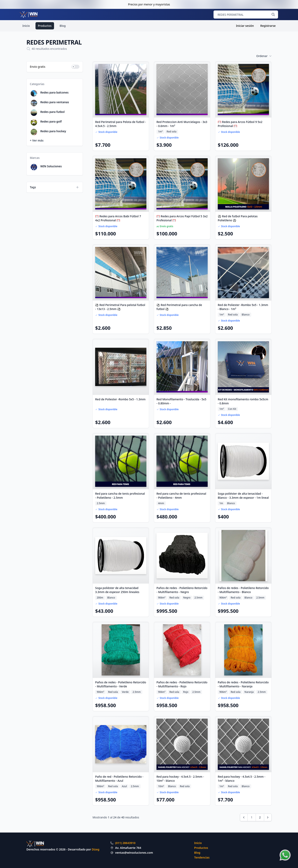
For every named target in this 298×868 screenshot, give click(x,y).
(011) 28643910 (125, 843)
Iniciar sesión (245, 26)
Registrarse (268, 26)
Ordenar (264, 56)
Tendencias (202, 857)
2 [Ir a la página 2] (260, 817)
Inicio (26, 26)
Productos (45, 26)
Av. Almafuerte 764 (128, 848)
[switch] (75, 67)
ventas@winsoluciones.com (134, 853)
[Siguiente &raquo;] (268, 817)
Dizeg (96, 849)
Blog (63, 26)
